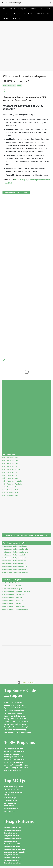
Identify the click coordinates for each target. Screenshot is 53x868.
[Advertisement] (26, 57)
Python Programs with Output (15, 751)
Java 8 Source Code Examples (15, 713)
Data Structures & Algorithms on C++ (14, 558)
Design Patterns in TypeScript (12, 484)
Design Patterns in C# (9, 466)
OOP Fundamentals (9, 85)
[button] (4, 91)
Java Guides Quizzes (11, 790)
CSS (49, 14)
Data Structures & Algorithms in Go (14, 561)
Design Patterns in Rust (10, 496)
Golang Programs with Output (15, 760)
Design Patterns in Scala (10, 490)
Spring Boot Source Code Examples (17, 727)
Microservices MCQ (11, 809)
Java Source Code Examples (14, 711)
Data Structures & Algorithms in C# (14, 564)
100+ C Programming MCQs (14, 792)
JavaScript (40, 14)
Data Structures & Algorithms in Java (14, 546)
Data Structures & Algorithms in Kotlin (15, 552)
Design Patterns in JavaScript (12, 481)
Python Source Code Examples (15, 708)
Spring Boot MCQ (10, 803)
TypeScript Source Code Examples (16, 721)
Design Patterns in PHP (10, 475)
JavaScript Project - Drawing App (13, 606)
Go (19, 14)
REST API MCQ (9, 806)
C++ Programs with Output (14, 757)
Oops (19, 85)
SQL (41, 9)
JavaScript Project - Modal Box (12, 586)
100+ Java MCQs (10, 798)
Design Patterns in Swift (10, 493)
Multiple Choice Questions (13, 787)
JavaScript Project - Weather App (13, 595)
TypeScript (6, 18)
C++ (8, 14)
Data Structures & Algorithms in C (13, 555)
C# (14, 14)
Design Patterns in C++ (10, 463)
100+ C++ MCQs (10, 795)
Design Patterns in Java (10, 458)
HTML (31, 14)
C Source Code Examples (13, 702)
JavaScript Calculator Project (12, 589)
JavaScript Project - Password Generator (16, 592)
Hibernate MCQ (10, 811)
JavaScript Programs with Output (16, 765)
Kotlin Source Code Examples (14, 716)
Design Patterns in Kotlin (10, 461)
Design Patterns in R (9, 487)
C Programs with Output (13, 754)
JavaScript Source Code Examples (16, 730)
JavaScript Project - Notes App (12, 601)
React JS (16, 18)
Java (3, 9)
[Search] (50, 3)
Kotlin (48, 9)
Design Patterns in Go (9, 472)
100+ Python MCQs (11, 800)
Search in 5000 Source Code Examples (17, 732)
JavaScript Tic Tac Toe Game (12, 583)
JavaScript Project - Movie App (12, 603)
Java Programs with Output (14, 749)
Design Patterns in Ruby (10, 478)
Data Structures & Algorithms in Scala (15, 573)
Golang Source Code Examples (15, 719)
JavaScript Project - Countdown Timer (15, 609)
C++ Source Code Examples (14, 705)
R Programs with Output (13, 770)
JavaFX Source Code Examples (15, 724)
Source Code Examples (14, 3)
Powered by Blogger (27, 682)
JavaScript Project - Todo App (12, 598)
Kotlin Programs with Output (14, 762)
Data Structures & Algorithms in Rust (14, 567)
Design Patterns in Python (11, 469)
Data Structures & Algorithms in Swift (15, 570)
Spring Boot (23, 9)
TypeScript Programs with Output (16, 768)
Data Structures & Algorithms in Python (15, 549)
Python (33, 9)
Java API (12, 9)
